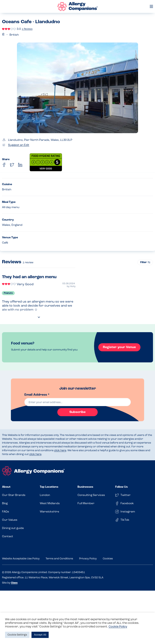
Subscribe (77, 412)
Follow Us (121, 487)
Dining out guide (13, 528)
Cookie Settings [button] (17, 635)
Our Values (10, 520)
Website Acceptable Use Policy (21, 559)
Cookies (108, 559)
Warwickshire (49, 512)
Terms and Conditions (59, 559)
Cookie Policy (118, 627)
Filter (145, 262)
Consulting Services (91, 495)
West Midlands (50, 503)
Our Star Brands (14, 495)
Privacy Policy (88, 559)
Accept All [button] (40, 635)
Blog (5, 503)
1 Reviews (27, 29)
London (45, 495)
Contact (8, 537)
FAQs (6, 512)
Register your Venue (119, 347)
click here (60, 451)
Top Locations (49, 487)
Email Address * (37, 395)
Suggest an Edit (19, 145)
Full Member (86, 503)
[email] (78, 402)
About (6, 487)
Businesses (85, 487)
